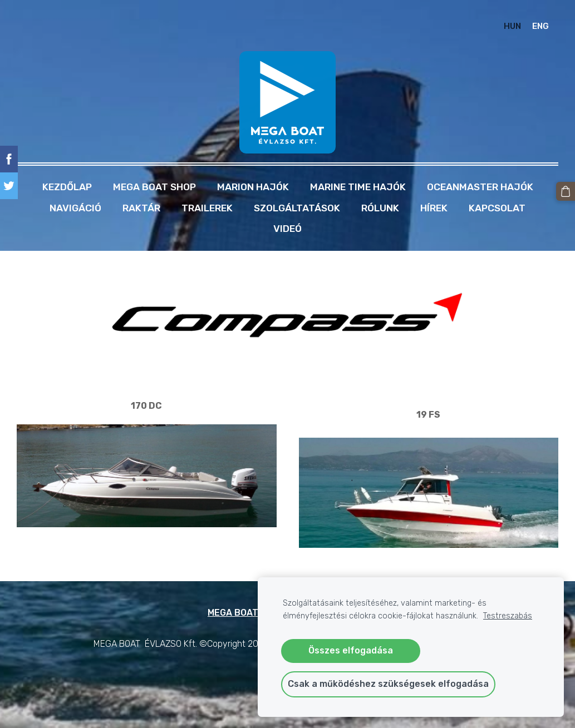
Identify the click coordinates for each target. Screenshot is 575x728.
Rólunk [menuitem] (380, 206)
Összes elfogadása (351, 650)
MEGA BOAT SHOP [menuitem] (154, 185)
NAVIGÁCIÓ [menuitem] (75, 206)
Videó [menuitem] (287, 227)
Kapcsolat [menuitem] (497, 206)
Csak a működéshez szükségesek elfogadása (388, 684)
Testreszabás (508, 616)
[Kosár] (566, 191)
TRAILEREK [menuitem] (207, 206)
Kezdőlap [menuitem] (67, 185)
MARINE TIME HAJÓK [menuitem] (358, 185)
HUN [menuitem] (511, 26)
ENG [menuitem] (540, 26)
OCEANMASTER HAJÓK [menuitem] (480, 185)
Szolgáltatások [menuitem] (297, 206)
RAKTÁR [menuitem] (141, 206)
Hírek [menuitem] (434, 206)
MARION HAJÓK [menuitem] (253, 185)
